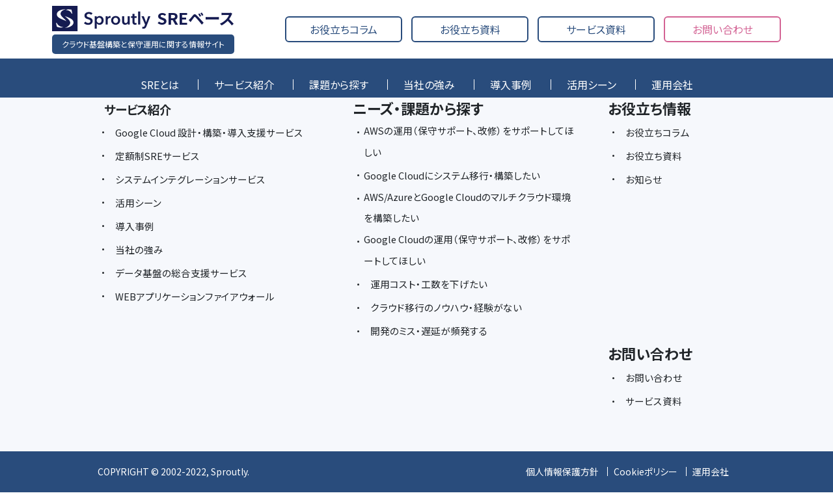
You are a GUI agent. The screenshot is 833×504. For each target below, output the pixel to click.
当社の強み (429, 85)
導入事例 (511, 85)
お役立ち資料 (470, 29)
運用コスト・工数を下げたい (432, 296)
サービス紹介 (244, 85)
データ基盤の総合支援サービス (185, 296)
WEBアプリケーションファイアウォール (200, 319)
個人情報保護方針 (562, 484)
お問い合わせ (723, 29)
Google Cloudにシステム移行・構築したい (459, 179)
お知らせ (645, 179)
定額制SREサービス (160, 179)
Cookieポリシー (646, 484)
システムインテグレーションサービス (195, 202)
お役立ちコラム (344, 29)
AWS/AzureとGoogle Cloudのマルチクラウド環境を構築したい (465, 214)
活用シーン (592, 85)
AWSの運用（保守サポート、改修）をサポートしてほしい (466, 144)
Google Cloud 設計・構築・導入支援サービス (212, 144)
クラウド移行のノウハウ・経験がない (450, 319)
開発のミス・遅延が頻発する (432, 343)
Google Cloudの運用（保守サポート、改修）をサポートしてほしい (470, 261)
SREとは (160, 85)
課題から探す (339, 85)
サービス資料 (596, 29)
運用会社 (672, 85)
